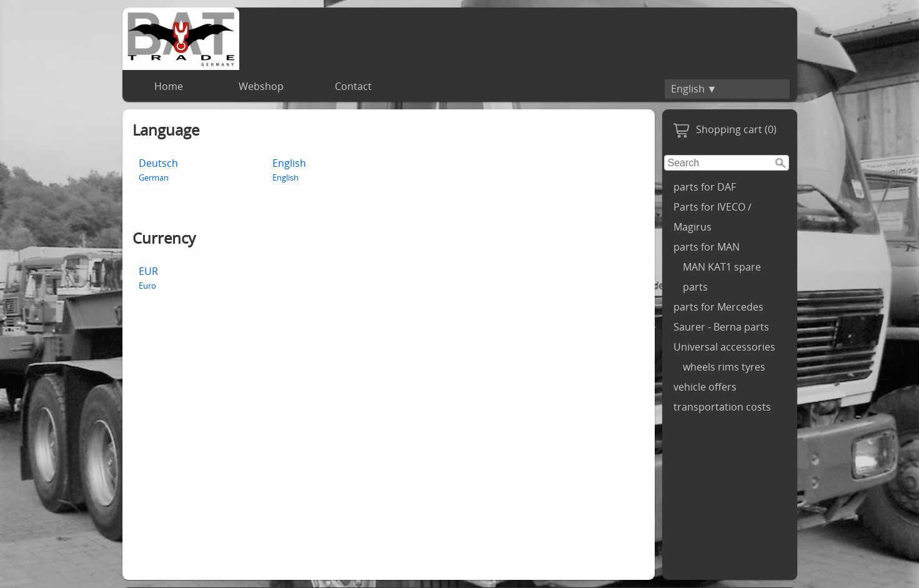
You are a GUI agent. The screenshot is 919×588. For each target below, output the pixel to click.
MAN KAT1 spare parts (722, 277)
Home (169, 86)
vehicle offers (705, 387)
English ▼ (694, 89)
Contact (353, 86)
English (289, 170)
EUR (148, 278)
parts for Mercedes (718, 307)
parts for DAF (705, 187)
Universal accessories (724, 347)
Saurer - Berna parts (721, 327)
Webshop (261, 86)
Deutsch (158, 170)
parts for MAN (707, 247)
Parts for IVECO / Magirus (713, 217)
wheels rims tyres (724, 367)
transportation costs (722, 407)
